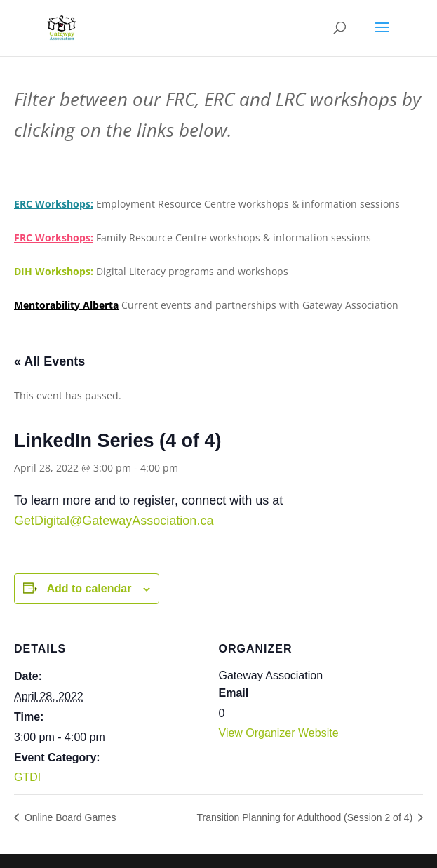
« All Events (49, 361)
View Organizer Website (279, 733)
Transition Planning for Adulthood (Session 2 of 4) (306, 817)
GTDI (27, 777)
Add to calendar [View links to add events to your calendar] (89, 588)
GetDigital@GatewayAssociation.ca (114, 521)
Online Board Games (69, 817)
